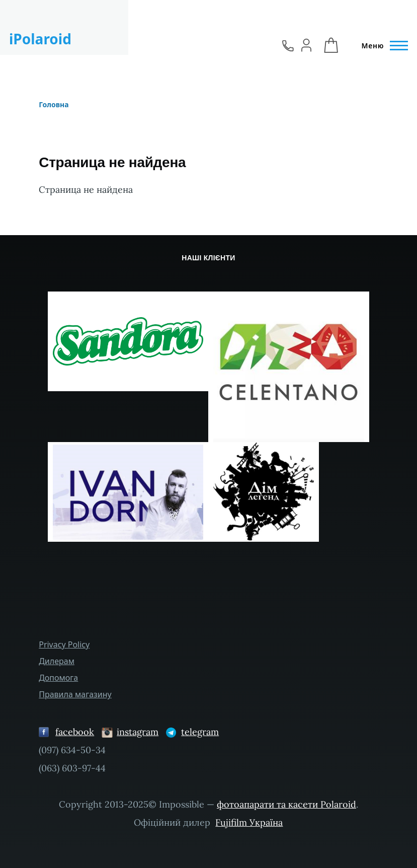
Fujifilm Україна (249, 822)
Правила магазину (75, 694)
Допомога (58, 678)
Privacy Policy (64, 644)
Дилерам (57, 661)
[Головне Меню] (382, 46)
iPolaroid (40, 39)
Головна (54, 104)
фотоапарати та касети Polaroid (286, 804)
